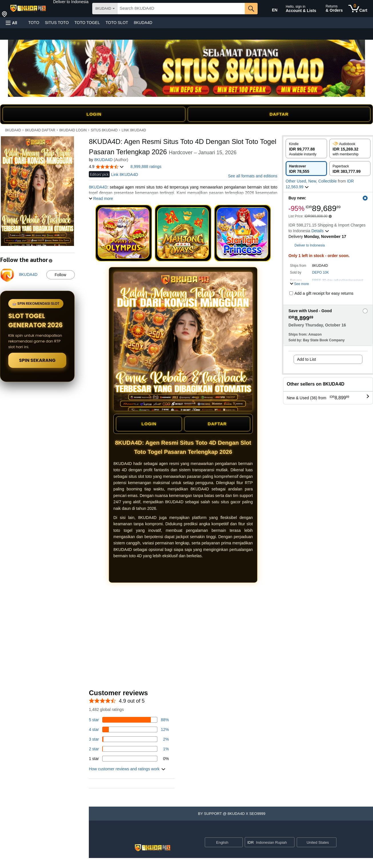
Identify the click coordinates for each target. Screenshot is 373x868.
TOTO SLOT (117, 23)
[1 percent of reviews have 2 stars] (129, 749)
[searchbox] (181, 9)
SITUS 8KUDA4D (104, 130)
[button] (71, 2)
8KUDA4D (143, 23)
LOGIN (94, 114)
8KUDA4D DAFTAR (40, 130)
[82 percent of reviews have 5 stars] (129, 720)
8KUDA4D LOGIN (73, 130)
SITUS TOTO (57, 23)
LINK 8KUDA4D (134, 130)
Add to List (306, 359)
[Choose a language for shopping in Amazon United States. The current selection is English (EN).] (271, 9)
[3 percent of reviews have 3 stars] (129, 739)
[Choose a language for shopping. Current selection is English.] (220, 842)
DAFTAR (279, 114)
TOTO (34, 23)
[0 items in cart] (358, 9)
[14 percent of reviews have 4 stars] (129, 729)
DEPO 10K (321, 272)
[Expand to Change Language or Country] (238, 843)
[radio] (306, 149)
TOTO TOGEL (87, 23)
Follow (60, 275)
